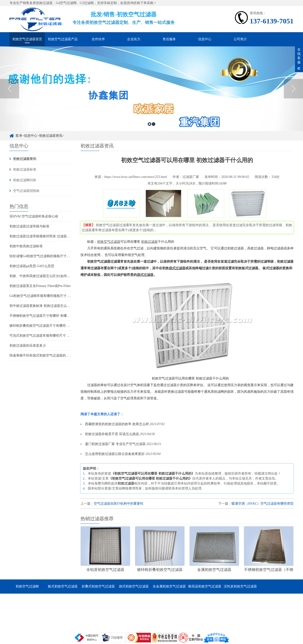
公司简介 (240, 39)
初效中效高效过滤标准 (26, 246)
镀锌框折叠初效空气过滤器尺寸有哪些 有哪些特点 (46, 326)
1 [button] (149, 124)
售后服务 (169, 39)
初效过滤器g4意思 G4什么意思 (32, 266)
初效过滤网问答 (25, 180)
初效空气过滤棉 (27, 586)
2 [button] (154, 124)
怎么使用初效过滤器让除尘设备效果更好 (115, 454)
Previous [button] (10, 89)
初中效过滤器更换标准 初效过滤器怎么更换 (41, 306)
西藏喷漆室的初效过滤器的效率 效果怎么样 (117, 424)
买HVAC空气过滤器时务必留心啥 (34, 216)
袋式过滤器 (177, 268)
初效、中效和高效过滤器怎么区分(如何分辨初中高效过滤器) (54, 276)
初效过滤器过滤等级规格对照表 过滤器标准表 (43, 236)
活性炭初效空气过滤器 (240, 586)
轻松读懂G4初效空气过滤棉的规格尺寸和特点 (43, 256)
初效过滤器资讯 (51, 136)
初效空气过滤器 (109, 242)
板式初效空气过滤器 (63, 586)
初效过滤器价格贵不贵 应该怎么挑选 (112, 434)
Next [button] (293, 89)
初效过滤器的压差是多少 (28, 346)
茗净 (19, 136)
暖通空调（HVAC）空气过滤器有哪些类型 (263, 504)
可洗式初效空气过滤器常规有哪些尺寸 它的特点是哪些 (50, 336)
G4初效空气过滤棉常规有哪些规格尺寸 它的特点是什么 (50, 296)
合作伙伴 (98, 39)
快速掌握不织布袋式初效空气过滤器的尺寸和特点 (46, 355)
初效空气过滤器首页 (27, 39)
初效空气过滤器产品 (63, 39)
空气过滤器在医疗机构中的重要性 (119, 504)
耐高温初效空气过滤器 (205, 586)
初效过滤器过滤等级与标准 (29, 226)
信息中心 (205, 39)
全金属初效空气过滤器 (169, 586)
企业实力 (134, 39)
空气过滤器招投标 (26, 191)
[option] (151, 89)
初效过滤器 (149, 242)
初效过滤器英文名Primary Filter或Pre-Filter (40, 286)
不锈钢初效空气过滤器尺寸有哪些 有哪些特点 (43, 316)
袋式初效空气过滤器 (134, 586)
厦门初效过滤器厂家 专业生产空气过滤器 (115, 444)
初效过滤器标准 (25, 170)
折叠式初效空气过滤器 (98, 586)
